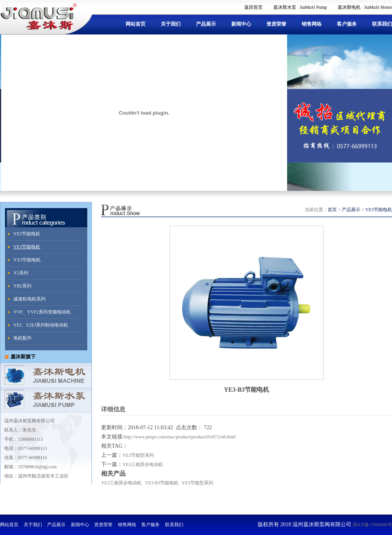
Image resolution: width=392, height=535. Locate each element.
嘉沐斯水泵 (285, 7)
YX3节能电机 (27, 260)
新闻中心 (241, 24)
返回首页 (253, 7)
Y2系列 (21, 273)
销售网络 (312, 24)
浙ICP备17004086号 (372, 525)
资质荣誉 (276, 24)
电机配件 (23, 338)
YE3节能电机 (27, 247)
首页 (332, 210)
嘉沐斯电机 (349, 7)
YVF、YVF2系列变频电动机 (42, 312)
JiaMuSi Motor (378, 7)
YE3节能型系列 (138, 455)
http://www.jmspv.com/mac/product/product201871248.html (180, 437)
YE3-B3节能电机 (162, 483)
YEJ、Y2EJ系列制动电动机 (41, 325)
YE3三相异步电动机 (143, 464)
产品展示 (206, 24)
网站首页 (136, 24)
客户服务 (347, 24)
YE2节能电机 (27, 234)
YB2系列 (22, 286)
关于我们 (171, 24)
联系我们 (382, 24)
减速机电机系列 (29, 299)
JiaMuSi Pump (313, 7)
